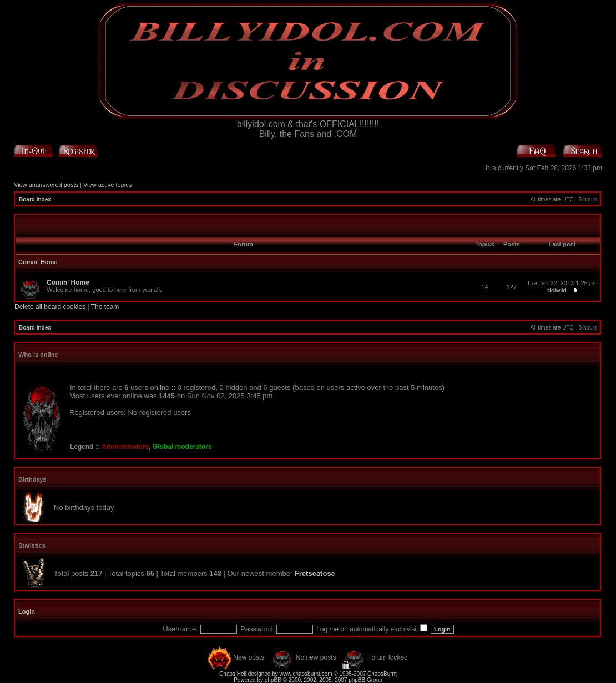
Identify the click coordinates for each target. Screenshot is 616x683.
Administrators (125, 447)
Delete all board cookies (50, 307)
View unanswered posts (46, 185)
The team (105, 307)
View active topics (107, 185)
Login (27, 611)
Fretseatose (315, 573)
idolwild (556, 290)
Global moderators (182, 447)
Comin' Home (38, 262)
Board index (35, 199)
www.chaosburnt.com (306, 674)
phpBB (273, 680)
